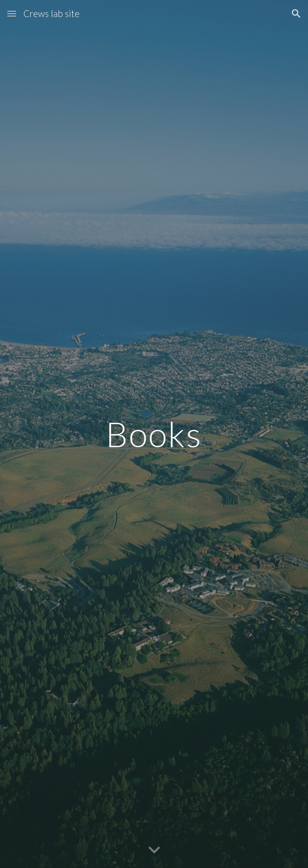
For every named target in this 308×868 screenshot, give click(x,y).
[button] (12, 13)
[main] (154, 434)
